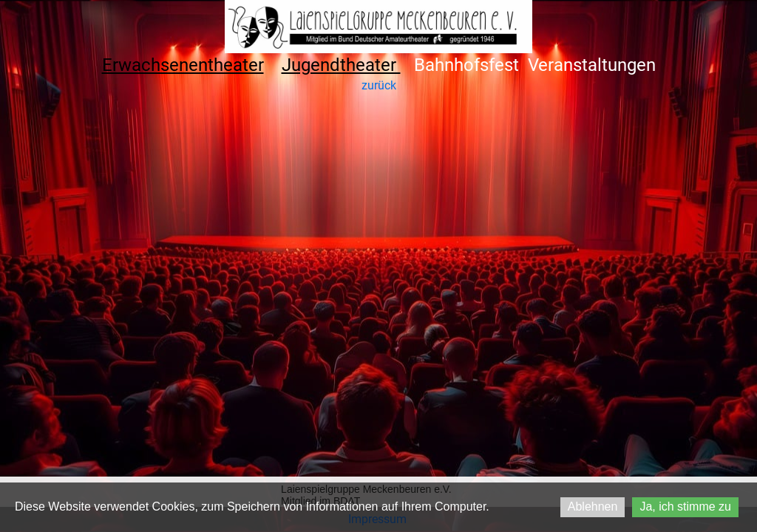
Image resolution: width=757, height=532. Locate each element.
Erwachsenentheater (183, 65)
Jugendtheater (341, 65)
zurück (379, 85)
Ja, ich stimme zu (685, 507)
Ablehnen (593, 507)
